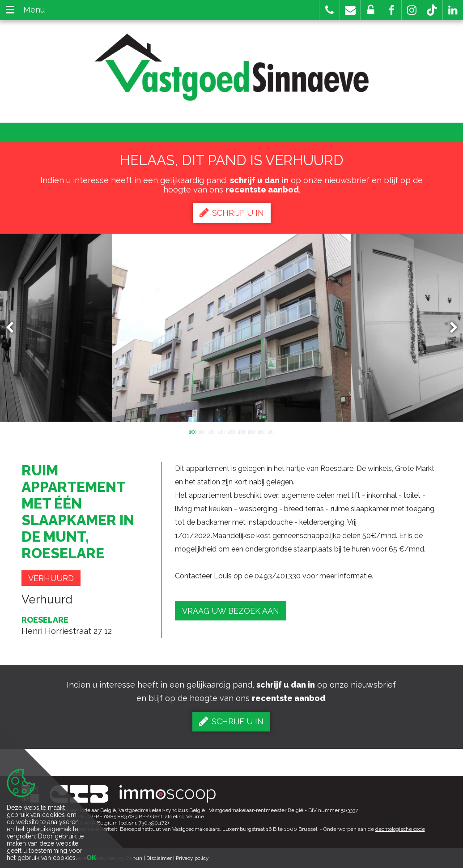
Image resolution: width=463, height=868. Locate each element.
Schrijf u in (232, 213)
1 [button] (192, 431)
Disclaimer (159, 858)
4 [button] (222, 431)
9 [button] (271, 431)
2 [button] (202, 431)
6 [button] (242, 431)
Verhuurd (51, 578)
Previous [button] (14, 328)
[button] (391, 10)
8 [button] (261, 431)
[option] (231, 328)
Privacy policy (192, 858)
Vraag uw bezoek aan (231, 611)
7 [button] (251, 431)
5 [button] (232, 431)
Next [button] (450, 328)
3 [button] (212, 431)
